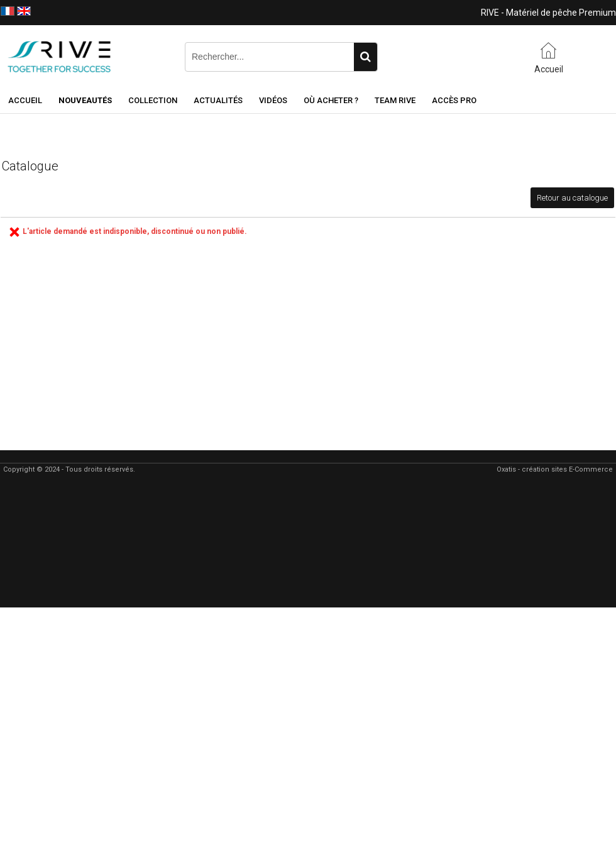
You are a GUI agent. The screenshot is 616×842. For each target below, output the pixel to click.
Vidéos (273, 100)
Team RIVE (395, 100)
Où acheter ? (331, 100)
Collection (153, 100)
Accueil (25, 100)
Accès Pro (454, 100)
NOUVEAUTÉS (85, 100)
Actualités (218, 100)
